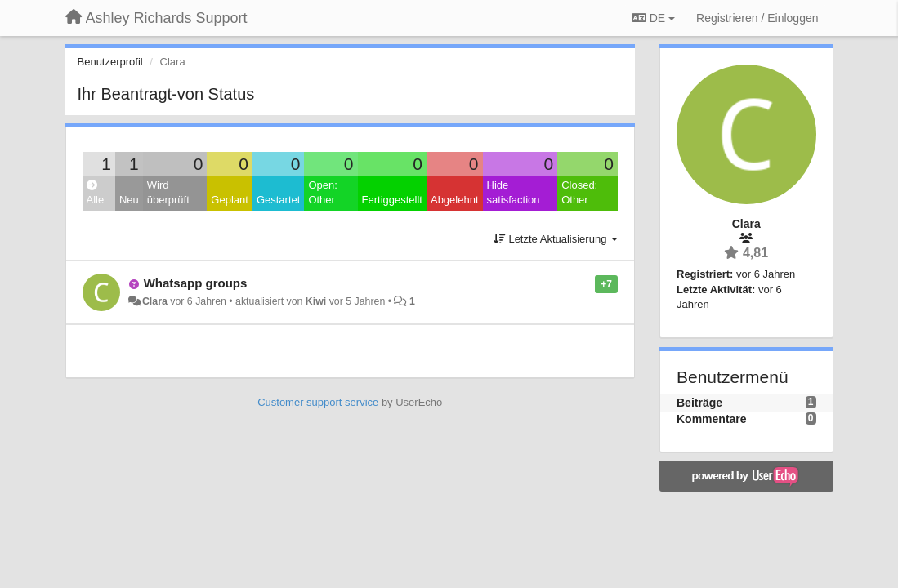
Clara (155, 301)
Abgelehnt (455, 200)
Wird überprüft (168, 193)
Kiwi (316, 301)
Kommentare (712, 419)
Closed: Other (579, 193)
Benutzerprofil (110, 62)
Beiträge (699, 403)
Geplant (230, 200)
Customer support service (318, 402)
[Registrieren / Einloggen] (757, 18)
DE (653, 18)
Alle (96, 193)
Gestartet (278, 200)
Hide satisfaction (514, 193)
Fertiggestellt (392, 200)
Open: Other (322, 193)
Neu (129, 200)
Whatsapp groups (196, 283)
